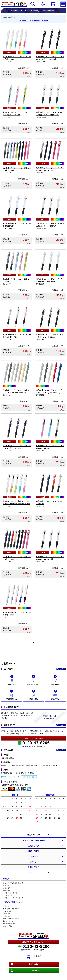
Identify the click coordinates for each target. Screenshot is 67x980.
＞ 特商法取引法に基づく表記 (11, 919)
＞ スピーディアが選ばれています (12, 883)
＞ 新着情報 (5, 885)
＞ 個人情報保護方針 (8, 924)
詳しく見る (60, 669)
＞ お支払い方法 (6, 926)
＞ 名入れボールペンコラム (10, 893)
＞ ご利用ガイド (6, 906)
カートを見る (34, 957)
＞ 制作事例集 (6, 890)
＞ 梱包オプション (7, 921)
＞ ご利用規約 (6, 914)
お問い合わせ (34, 964)
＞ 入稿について (6, 916)
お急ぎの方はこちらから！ (34, 942)
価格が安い (36, 21)
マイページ (34, 971)
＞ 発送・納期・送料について (11, 909)
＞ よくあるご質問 (7, 895)
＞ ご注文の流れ (6, 911)
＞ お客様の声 (6, 888)
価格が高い (24, 21)
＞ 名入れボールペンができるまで (12, 898)
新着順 (46, 21)
